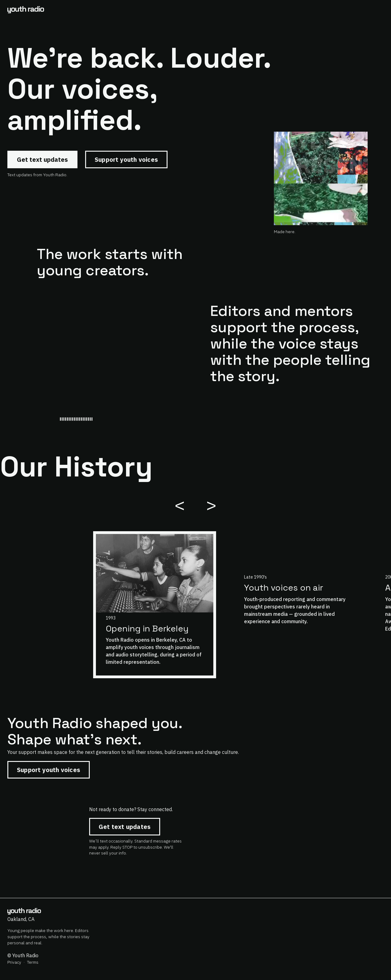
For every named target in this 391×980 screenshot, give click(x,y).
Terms (33, 962)
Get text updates (42, 159)
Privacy (14, 962)
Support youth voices (126, 159)
